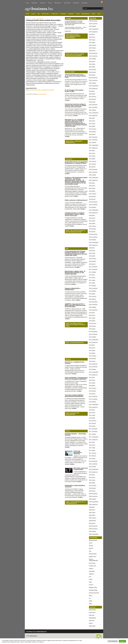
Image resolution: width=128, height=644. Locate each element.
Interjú (78, 14)
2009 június (92, 510)
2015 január (92, 329)
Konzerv (91, 585)
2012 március (93, 421)
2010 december (93, 461)
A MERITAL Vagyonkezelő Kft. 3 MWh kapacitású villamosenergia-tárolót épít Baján (75, 305)
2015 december (93, 302)
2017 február (92, 286)
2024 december (93, 53)
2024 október (92, 59)
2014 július (92, 345)
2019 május (92, 221)
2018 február (92, 261)
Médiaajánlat (58, 3)
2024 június (92, 61)
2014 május (92, 350)
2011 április (92, 450)
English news (55, 14)
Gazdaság (72, 13)
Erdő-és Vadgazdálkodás (93, 560)
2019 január (92, 232)
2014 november (93, 334)
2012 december (93, 396)
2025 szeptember (94, 29)
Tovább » (67, 86)
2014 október (92, 337)
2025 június (92, 37)
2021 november (93, 140)
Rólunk (50, 3)
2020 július (92, 183)
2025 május (92, 40)
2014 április (92, 353)
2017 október (92, 272)
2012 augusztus (93, 407)
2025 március (93, 45)
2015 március (93, 323)
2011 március (93, 453)
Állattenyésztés (93, 540)
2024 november (93, 56)
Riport (94, 14)
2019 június (92, 218)
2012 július (92, 410)
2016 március (93, 296)
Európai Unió (92, 566)
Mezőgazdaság (86, 13)
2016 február (92, 299)
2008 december (93, 526)
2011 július (92, 442)
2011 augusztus (93, 440)
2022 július (92, 118)
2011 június (92, 445)
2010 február (92, 488)
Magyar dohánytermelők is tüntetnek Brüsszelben (41, 90)
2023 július (92, 91)
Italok (90, 582)
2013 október (92, 369)
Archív (28, 14)
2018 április (92, 256)
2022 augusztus (93, 115)
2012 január (92, 426)
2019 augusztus (93, 213)
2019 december (93, 202)
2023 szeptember (94, 86)
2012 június (92, 413)
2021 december (93, 137)
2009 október (92, 499)
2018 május (92, 253)
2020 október (92, 175)
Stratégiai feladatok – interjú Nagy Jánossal (75, 434)
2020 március (93, 194)
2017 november (93, 269)
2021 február (92, 164)
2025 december (93, 21)
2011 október (92, 434)
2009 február (92, 521)
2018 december (93, 234)
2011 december (93, 429)
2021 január (92, 167)
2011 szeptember (94, 437)
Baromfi (91, 548)
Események (63, 14)
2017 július (92, 275)
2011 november (93, 431)
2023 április (92, 94)
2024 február (92, 72)
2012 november (93, 399)
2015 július (92, 313)
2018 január (92, 264)
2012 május (92, 415)
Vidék (99, 14)
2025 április (92, 43)
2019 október (92, 207)
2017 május (92, 280)
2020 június (92, 186)
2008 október (92, 531)
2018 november (93, 237)
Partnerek (85, 3)
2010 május (92, 480)
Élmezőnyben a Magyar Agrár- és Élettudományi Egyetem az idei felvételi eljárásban (75, 273)
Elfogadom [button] (122, 641)
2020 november (93, 172)
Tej (90, 598)
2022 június (92, 121)
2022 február (92, 132)
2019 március (93, 226)
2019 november (93, 205)
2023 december (93, 78)
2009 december (93, 494)
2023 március (93, 97)
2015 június (92, 315)
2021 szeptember (94, 145)
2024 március (93, 70)
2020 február (92, 196)
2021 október (92, 142)
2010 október (92, 467)
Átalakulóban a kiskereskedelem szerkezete (75, 486)
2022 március (93, 129)
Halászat (91, 574)
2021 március (93, 161)
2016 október (92, 291)
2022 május (92, 124)
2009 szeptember (94, 502)
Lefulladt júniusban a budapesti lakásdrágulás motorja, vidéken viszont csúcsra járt (75, 214)
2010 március (93, 485)
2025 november (93, 24)
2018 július (92, 248)
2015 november (93, 305)
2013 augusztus (93, 375)
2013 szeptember (94, 372)
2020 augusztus (93, 180)
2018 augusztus (93, 245)
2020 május (92, 188)
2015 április (92, 321)
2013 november (93, 367)
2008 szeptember (94, 534)
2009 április (92, 515)
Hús (90, 577)
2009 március (93, 518)
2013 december (93, 364)
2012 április (92, 418)
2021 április (92, 159)
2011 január (92, 458)
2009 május (92, 513)
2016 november (93, 288)
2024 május (92, 64)
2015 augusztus (93, 310)
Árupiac (33, 14)
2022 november (93, 107)
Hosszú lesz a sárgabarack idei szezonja (74, 363)
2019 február (92, 229)
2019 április (92, 223)
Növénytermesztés (94, 593)
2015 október (92, 307)
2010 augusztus (93, 472)
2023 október (92, 83)
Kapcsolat (43, 3)
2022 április (92, 126)
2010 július (92, 475)
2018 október (92, 240)
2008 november (93, 529)
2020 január (92, 199)
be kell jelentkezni (42, 94)
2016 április (92, 294)
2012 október (92, 402)
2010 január (92, 491)
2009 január (92, 523)
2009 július (92, 507)
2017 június (92, 278)
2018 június (92, 251)
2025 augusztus (93, 32)
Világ (90, 604)
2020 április (92, 191)
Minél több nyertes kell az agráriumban (80, 469)
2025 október (92, 26)
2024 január (92, 75)
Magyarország (93, 587)
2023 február (92, 99)
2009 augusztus (93, 504)
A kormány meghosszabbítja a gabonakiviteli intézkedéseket (74, 396)
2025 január (92, 51)
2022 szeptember (94, 113)
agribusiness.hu (34, 636)
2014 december (93, 332)
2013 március (93, 388)
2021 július (92, 151)
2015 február (92, 326)
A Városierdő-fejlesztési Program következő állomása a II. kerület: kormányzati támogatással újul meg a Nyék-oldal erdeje (75, 23)
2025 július (92, 34)
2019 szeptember (94, 210)
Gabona (91, 568)
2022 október (92, 110)
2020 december (93, 169)
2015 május (92, 318)
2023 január (92, 102)
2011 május (92, 448)
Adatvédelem (67, 3)
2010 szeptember (94, 469)
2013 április (92, 386)
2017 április (92, 283)
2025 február (92, 48)
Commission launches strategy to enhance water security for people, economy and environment (76, 105)
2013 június (92, 380)
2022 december (93, 105)
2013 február (92, 391)
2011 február (92, 456)
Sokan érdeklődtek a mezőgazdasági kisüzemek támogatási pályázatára (76, 378)
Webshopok (34, 3)
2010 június (92, 477)
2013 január (92, 394)
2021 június (92, 153)
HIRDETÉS (68, 31)
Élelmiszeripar (46, 13)
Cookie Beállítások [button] (113, 641)
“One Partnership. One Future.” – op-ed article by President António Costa (76, 28)
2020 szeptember (94, 178)
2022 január (92, 134)
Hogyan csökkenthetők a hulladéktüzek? (73, 289)
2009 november (93, 496)
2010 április (92, 483)
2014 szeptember (94, 340)
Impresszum (76, 3)
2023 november (93, 80)
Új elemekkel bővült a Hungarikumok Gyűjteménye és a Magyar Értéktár (76, 163)
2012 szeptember (94, 404)
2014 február (92, 359)
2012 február (92, 423)
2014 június (92, 348)
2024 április (92, 67)
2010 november (93, 464)
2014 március (93, 356)
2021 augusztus (93, 148)
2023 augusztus (93, 88)
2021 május (92, 156)
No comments (40, 19)
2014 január (92, 361)
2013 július (92, 377)
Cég (39, 14)
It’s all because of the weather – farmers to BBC (75, 91)
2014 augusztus (93, 342)
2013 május (92, 383)
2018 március (93, 259)
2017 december (93, 267)
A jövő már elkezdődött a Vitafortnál (78, 452)
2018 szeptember (94, 242)
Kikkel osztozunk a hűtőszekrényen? (76, 200)
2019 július (92, 215)
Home (27, 3)
